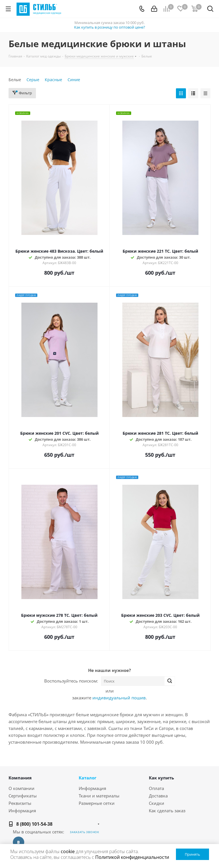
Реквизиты (20, 803)
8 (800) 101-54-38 (34, 824)
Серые (33, 80)
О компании (22, 788)
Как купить (161, 778)
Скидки (157, 803)
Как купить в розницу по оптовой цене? (110, 27)
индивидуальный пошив (119, 698)
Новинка (23, 113)
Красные (53, 80)
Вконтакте (19, 842)
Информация (22, 811)
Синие (74, 80)
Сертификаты (23, 796)
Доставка (158, 796)
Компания (20, 778)
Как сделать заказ (167, 811)
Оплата (156, 788)
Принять (192, 854)
